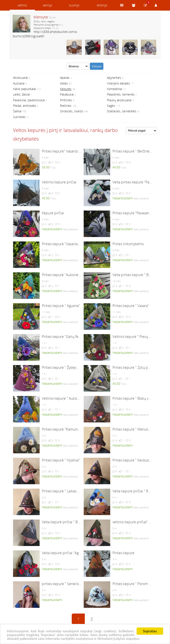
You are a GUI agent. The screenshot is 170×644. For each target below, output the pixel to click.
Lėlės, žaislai (21, 94)
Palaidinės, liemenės (121, 94)
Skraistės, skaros (72, 111)
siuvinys (74, 5)
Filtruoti (97, 66)
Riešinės (66, 106)
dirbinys (102, 5)
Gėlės (64, 83)
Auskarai (19, 83)
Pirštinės (66, 100)
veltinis (22, 5)
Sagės (111, 106)
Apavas (65, 78)
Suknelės (19, 117)
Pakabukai (67, 94)
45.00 (116, 167)
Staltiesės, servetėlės (122, 111)
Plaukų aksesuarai (119, 100)
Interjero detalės (118, 83)
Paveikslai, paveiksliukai (29, 100)
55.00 (46, 167)
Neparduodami (123, 198)
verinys (47, 5)
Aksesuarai (20, 78)
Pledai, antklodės (25, 106)
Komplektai (115, 89)
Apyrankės (114, 78)
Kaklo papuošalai (24, 89)
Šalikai (17, 111)
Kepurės (66, 89)
